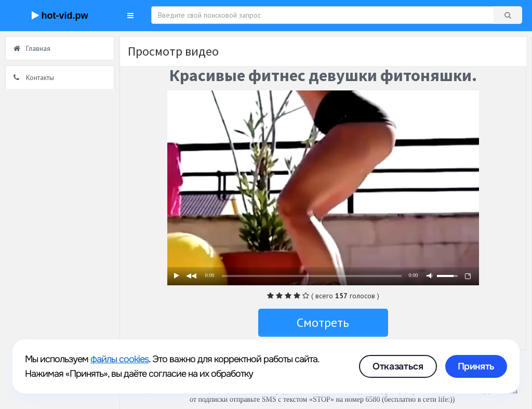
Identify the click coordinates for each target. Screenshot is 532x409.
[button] (130, 16)
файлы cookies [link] (119, 359)
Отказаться (398, 366)
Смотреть (323, 322)
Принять (476, 366)
